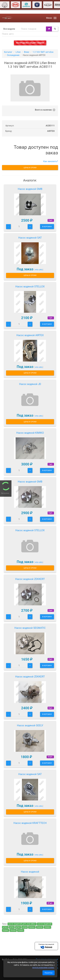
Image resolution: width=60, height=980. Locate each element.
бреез (5, 927)
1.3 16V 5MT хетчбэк (43, 52)
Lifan (18, 52)
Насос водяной (30, 872)
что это (39, 270)
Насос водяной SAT (30, 238)
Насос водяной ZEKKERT (30, 579)
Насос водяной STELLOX (30, 287)
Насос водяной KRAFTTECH (30, 823)
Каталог (8, 52)
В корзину (47, 227)
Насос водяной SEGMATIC (30, 628)
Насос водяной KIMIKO (30, 433)
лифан (32, 927)
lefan (25, 927)
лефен (21, 930)
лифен (47, 927)
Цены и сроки (30, 168)
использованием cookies (43, 968)
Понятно (49, 973)
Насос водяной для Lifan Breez (22, 924)
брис (18, 927)
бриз (12, 927)
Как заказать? (51, 161)
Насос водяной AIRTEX (30, 335)
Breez (27, 52)
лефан (6, 930)
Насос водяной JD (30, 384)
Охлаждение (13, 55)
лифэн (40, 927)
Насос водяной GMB (30, 189)
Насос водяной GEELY (30, 725)
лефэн (13, 930)
